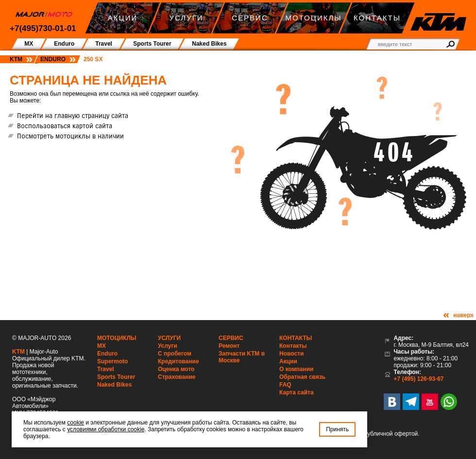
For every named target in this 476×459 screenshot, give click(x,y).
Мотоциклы (117, 338)
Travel (106, 369)
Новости (291, 354)
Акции (288, 361)
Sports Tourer (116, 377)
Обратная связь (302, 377)
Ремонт (229, 346)
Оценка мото (176, 369)
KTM (16, 59)
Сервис (231, 338)
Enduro (53, 59)
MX (102, 346)
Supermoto (112, 361)
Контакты (296, 338)
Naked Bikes (114, 385)
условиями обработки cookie (106, 429)
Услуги (169, 338)
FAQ (285, 385)
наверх (463, 315)
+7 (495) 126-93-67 (418, 379)
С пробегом (175, 354)
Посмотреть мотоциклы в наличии (70, 136)
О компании (297, 369)
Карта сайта (297, 392)
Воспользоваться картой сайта (65, 126)
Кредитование (178, 361)
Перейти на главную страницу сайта (73, 116)
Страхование (177, 377)
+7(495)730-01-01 (43, 28)
